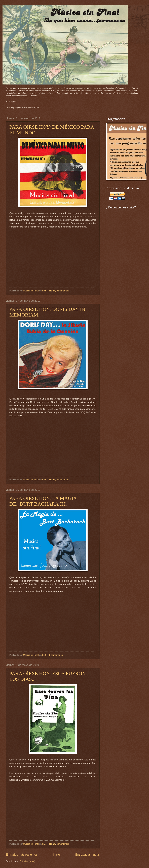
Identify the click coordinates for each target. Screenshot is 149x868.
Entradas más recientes (22, 855)
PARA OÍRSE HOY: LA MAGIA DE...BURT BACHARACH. (43, 501)
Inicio (56, 855)
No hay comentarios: (59, 291)
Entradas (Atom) (27, 861)
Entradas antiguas (87, 855)
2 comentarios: (57, 655)
